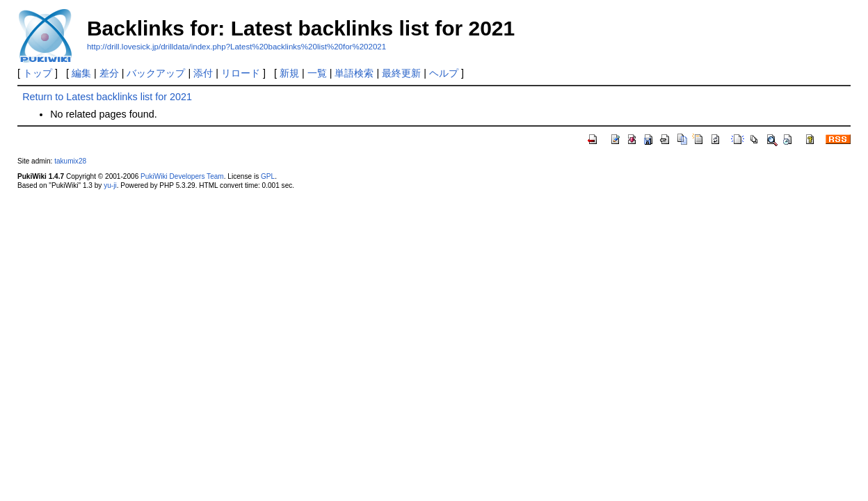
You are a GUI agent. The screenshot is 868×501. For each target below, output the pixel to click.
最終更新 (401, 73)
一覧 (317, 73)
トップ (38, 73)
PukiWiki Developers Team (182, 176)
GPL (268, 176)
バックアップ (156, 73)
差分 (109, 73)
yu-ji (110, 185)
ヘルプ (444, 73)
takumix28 (70, 161)
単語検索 (354, 73)
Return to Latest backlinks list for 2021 (107, 97)
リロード (241, 73)
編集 (81, 73)
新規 (289, 73)
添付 (203, 73)
